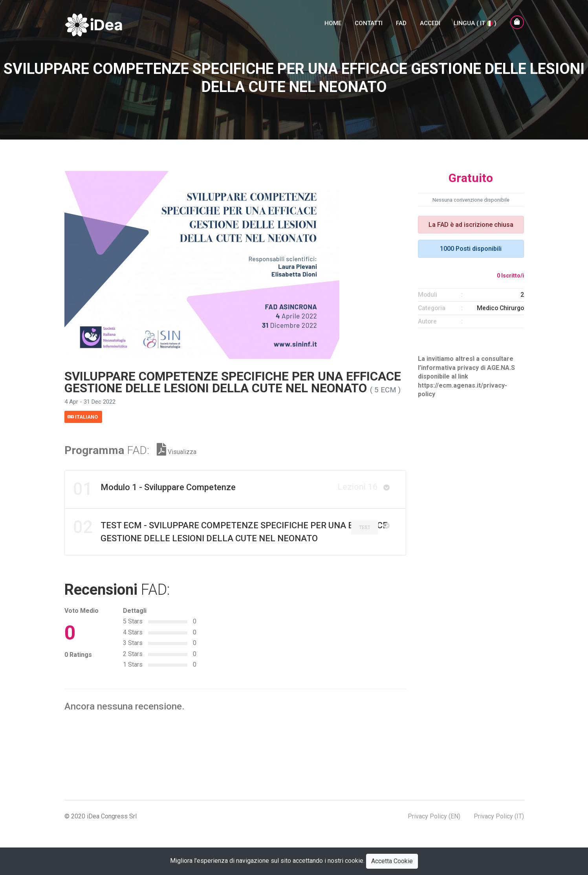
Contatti (369, 30)
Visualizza (177, 464)
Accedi (430, 30)
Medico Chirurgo (500, 308)
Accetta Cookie (392, 861)
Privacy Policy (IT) (499, 831)
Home (333, 30)
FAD (401, 30)
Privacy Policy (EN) (434, 831)
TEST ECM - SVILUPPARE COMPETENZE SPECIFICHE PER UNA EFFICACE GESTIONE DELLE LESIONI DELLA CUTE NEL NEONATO (232, 545)
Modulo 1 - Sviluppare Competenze (225, 503)
